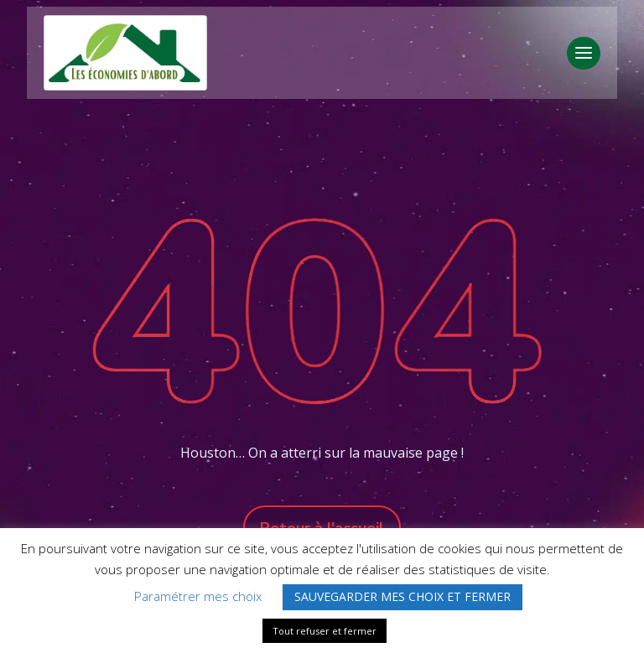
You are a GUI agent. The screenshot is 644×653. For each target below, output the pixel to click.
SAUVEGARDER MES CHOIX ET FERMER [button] (402, 596)
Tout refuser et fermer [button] (325, 631)
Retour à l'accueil (322, 528)
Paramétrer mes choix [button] (198, 596)
